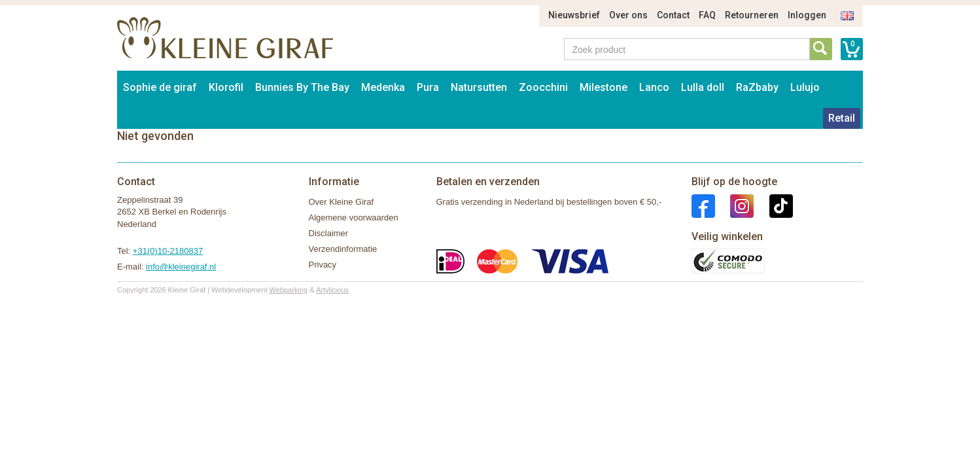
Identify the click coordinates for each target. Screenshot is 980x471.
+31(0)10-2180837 (168, 251)
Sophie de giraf (160, 87)
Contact (673, 15)
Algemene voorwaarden (354, 218)
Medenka (383, 87)
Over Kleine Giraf (341, 202)
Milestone (604, 87)
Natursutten (479, 87)
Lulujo (805, 87)
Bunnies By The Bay (302, 87)
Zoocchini (543, 87)
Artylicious (332, 290)
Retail (842, 118)
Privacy (323, 265)
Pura (428, 87)
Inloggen (807, 15)
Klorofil (226, 87)
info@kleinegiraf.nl (181, 267)
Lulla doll (703, 87)
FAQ (707, 15)
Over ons (628, 15)
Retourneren (752, 15)
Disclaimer (329, 233)
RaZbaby (757, 87)
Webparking (289, 290)
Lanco (654, 87)
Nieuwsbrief (574, 15)
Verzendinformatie (343, 249)
